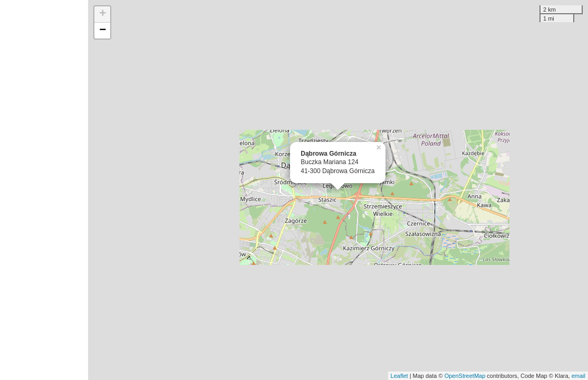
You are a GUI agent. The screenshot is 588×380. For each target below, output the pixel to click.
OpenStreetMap (465, 376)
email (579, 376)
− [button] (103, 31)
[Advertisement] (44, 190)
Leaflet (399, 376)
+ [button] (103, 14)
